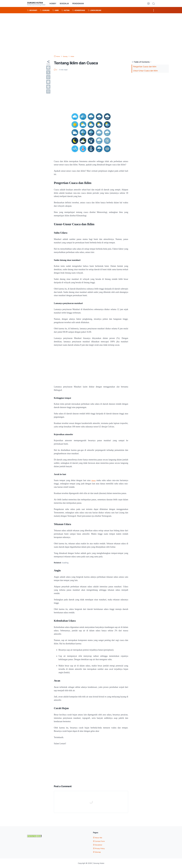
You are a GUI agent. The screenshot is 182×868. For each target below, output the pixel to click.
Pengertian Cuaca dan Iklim (145, 67)
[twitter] (48, 72)
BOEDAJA (65, 3)
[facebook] (48, 68)
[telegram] (48, 82)
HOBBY (53, 3)
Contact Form (100, 841)
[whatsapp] (48, 77)
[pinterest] (48, 87)
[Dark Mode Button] (148, 3)
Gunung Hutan (37, 3)
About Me (98, 838)
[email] (48, 91)
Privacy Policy (100, 848)
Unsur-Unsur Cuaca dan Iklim (146, 71)
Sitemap (98, 852)
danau (93, 480)
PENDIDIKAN (79, 3)
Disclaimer (99, 845)
